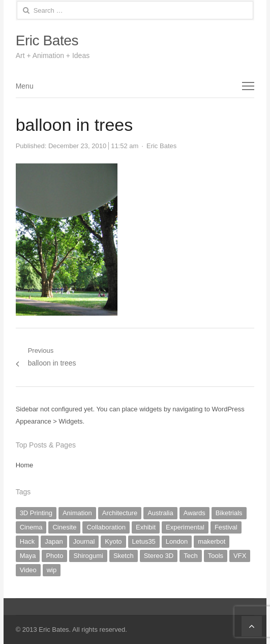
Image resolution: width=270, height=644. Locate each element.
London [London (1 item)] (177, 541)
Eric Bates (47, 40)
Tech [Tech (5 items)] (190, 556)
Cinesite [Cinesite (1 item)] (64, 527)
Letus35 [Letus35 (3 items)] (144, 541)
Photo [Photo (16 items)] (54, 556)
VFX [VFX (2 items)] (240, 556)
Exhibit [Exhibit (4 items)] (146, 527)
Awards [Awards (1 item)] (194, 513)
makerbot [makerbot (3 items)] (212, 541)
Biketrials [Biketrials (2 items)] (229, 513)
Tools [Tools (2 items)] (216, 556)
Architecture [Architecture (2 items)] (120, 513)
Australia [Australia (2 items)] (160, 513)
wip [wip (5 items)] (52, 570)
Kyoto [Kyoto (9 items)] (113, 541)
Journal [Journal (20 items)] (84, 541)
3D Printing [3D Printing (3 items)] (36, 513)
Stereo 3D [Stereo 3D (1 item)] (159, 556)
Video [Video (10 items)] (28, 570)
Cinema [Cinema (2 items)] (31, 527)
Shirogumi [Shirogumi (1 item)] (88, 556)
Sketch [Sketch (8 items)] (124, 556)
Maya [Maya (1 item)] (28, 556)
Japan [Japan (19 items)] (54, 541)
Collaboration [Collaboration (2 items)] (106, 527)
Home (25, 465)
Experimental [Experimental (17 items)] (185, 527)
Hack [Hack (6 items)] (27, 541)
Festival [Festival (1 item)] (226, 527)
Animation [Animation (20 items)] (77, 513)
